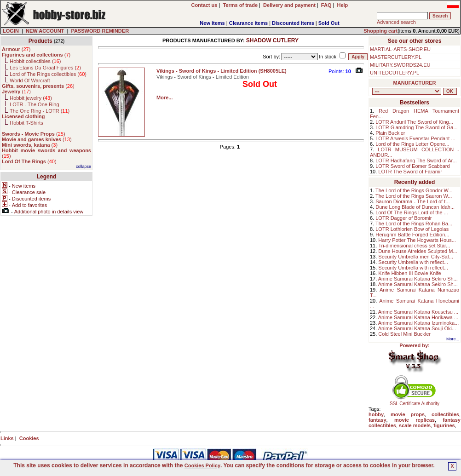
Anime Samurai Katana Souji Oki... (417, 328)
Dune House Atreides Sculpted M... (418, 251)
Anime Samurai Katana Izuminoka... (418, 323)
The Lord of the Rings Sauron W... (414, 196)
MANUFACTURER (415, 83)
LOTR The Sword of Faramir (410, 172)
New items (212, 23)
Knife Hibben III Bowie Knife (409, 273)
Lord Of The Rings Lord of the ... (412, 212)
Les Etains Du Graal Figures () (45, 68)
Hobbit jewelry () (31, 98)
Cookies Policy (202, 465)
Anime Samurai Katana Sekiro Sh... (418, 279)
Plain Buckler (390, 133)
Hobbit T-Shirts (26, 123)
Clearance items (248, 23)
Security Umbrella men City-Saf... (416, 257)
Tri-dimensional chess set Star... (414, 246)
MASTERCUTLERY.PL (396, 57)
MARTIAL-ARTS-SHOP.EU (400, 49)
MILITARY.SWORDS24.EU (400, 65)
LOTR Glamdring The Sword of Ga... (416, 127)
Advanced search (396, 22)
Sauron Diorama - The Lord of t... (412, 201)
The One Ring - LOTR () (40, 111)
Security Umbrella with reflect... (413, 262)
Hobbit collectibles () (35, 61)
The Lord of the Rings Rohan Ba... (414, 224)
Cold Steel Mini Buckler (404, 334)
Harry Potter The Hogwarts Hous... (417, 240)
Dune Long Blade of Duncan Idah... (415, 207)
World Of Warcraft (30, 80)
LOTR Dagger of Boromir (403, 218)
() (16, 49)
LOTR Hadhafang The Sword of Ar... (416, 161)
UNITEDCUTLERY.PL (395, 73)
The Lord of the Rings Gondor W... (414, 190)
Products (40, 41)
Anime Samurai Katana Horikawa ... (418, 317)
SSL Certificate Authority (415, 401)
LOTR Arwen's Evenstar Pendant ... (415, 138)
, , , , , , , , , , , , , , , (407, 91)
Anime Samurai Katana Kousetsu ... (418, 312)
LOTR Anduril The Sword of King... (414, 122)
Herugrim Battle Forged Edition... (412, 235)
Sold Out (329, 23)
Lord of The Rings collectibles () (48, 74)
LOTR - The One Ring (34, 104)
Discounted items (293, 23)
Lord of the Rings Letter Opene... (412, 144)
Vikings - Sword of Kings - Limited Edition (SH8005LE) (222, 71)
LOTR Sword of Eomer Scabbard (412, 166)
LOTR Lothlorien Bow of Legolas (412, 229)
